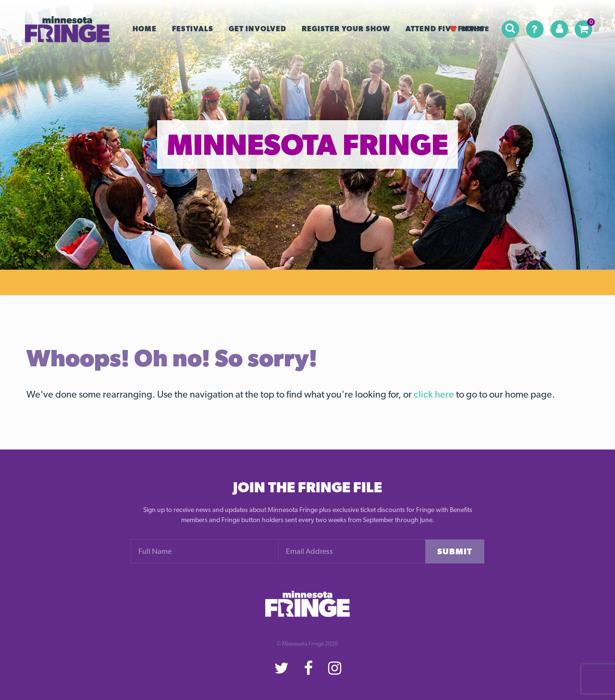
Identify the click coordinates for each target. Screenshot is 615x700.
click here (434, 394)
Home (145, 29)
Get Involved (258, 29)
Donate (469, 29)
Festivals (193, 29)
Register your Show (346, 29)
